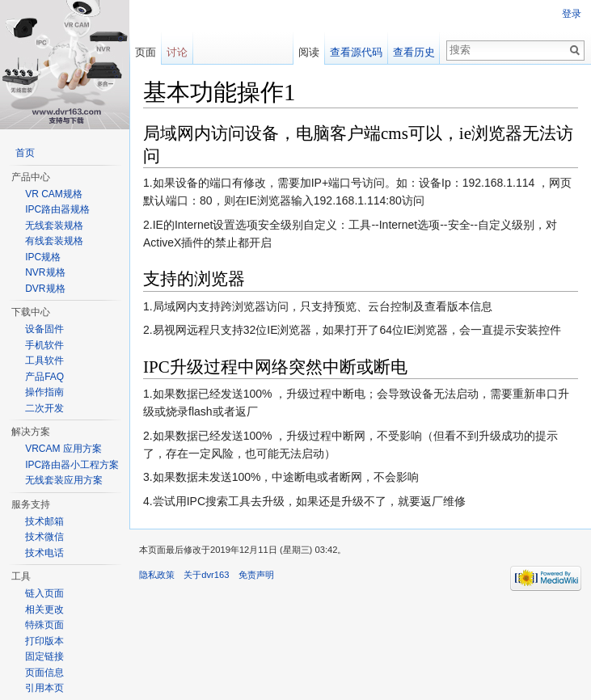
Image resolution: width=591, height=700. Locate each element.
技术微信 (44, 537)
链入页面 (44, 593)
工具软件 (44, 361)
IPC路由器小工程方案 (72, 465)
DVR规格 (45, 289)
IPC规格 (43, 257)
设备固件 (44, 329)
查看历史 (414, 52)
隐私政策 (157, 575)
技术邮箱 (44, 521)
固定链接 (44, 656)
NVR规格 (45, 272)
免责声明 (256, 575)
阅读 (309, 52)
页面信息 (44, 673)
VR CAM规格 (54, 194)
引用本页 (44, 688)
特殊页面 (44, 625)
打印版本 (44, 641)
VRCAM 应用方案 (63, 449)
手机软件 (44, 345)
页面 (146, 52)
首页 (25, 153)
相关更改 (44, 609)
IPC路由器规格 (57, 209)
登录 (572, 14)
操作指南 (44, 392)
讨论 (177, 52)
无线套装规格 (54, 226)
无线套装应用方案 (64, 480)
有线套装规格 (54, 241)
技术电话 (44, 553)
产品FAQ (44, 377)
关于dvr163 (206, 575)
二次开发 (44, 408)
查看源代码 (356, 52)
